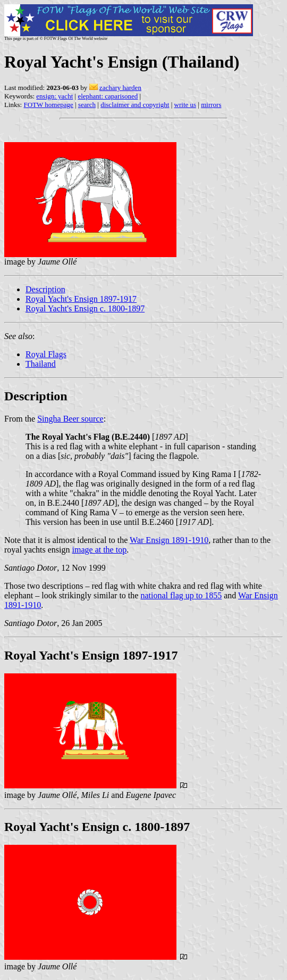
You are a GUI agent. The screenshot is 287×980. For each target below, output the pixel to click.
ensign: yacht (54, 96)
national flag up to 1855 (181, 595)
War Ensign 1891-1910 (169, 540)
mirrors (211, 105)
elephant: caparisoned (108, 96)
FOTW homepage (48, 105)
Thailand (41, 364)
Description (45, 289)
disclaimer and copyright (135, 105)
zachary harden (120, 88)
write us (185, 105)
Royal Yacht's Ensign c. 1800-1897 (85, 308)
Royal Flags (46, 354)
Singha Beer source (70, 419)
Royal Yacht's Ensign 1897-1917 (81, 299)
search (87, 105)
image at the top (100, 550)
